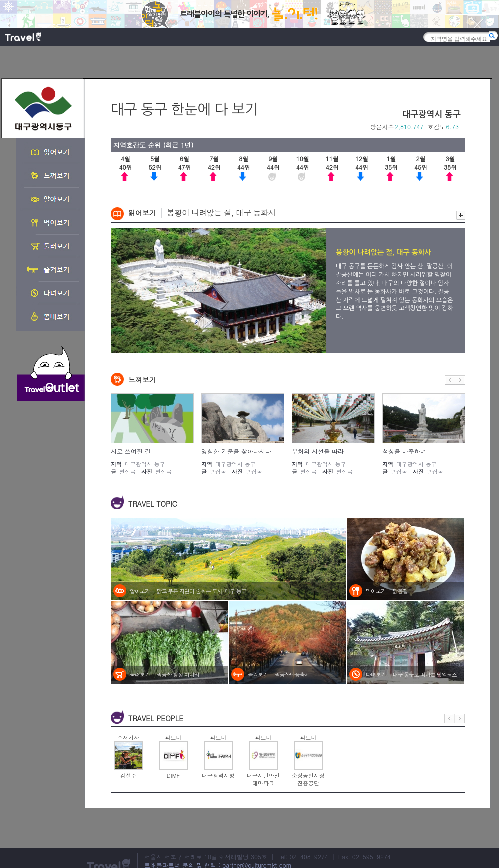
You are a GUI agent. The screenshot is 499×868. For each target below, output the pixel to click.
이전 (450, 380)
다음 (460, 380)
